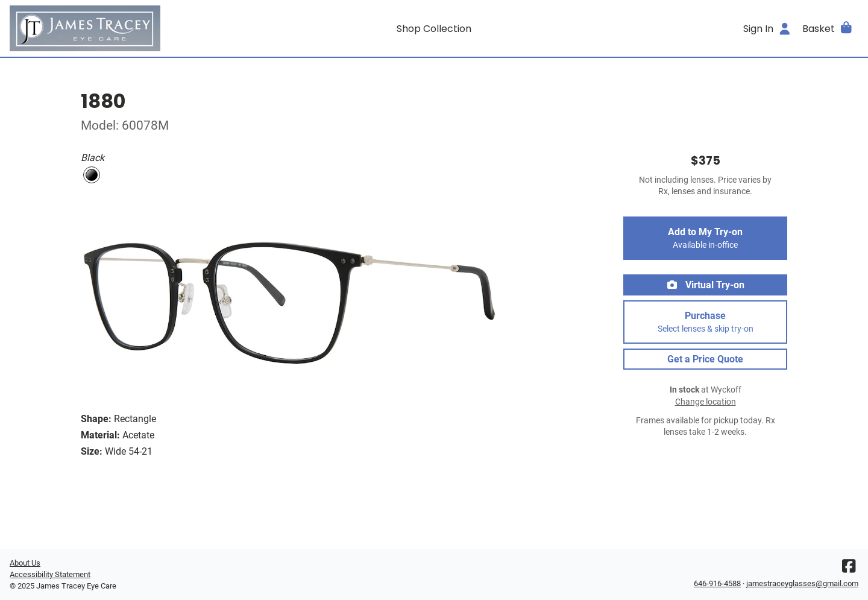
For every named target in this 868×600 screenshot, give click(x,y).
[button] (828, 28)
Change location (706, 402)
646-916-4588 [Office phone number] (717, 583)
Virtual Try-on (705, 285)
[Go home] (116, 28)
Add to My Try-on (705, 238)
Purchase (705, 322)
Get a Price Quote (705, 359)
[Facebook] (849, 569)
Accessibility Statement (50, 574)
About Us (25, 563)
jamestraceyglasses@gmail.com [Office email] (802, 583)
